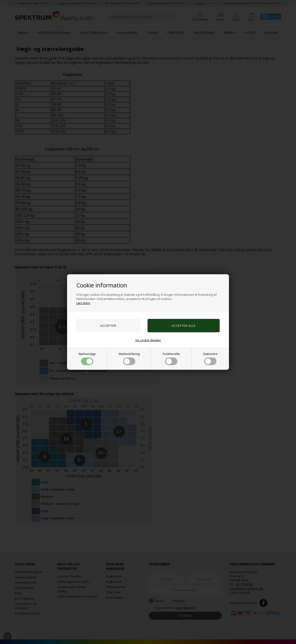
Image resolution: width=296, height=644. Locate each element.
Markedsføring (129, 358)
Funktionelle (171, 358)
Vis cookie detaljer (148, 340)
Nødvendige (87, 358)
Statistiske (210, 358)
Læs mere (83, 303)
